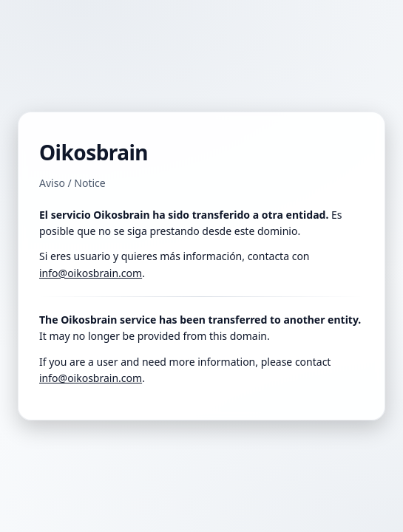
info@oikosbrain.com (91, 273)
